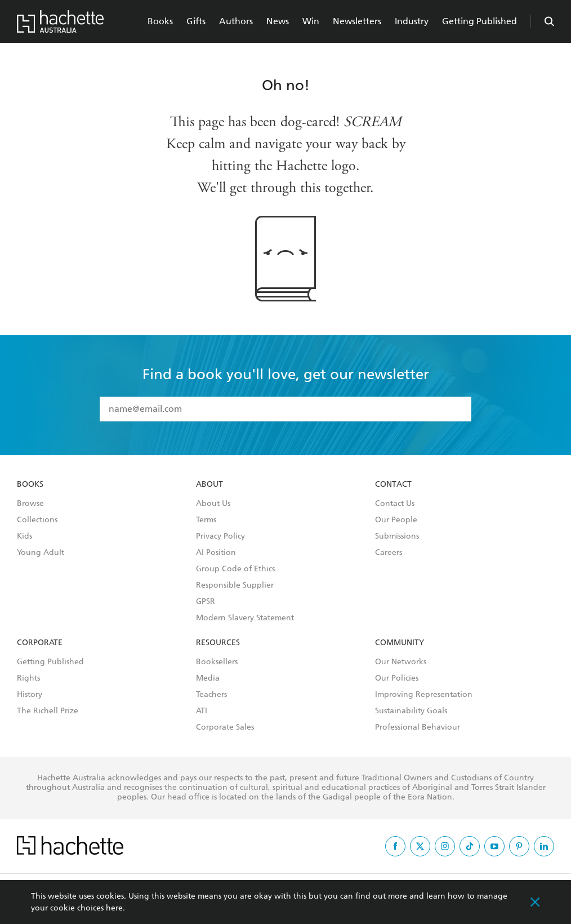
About (209, 485)
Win (311, 21)
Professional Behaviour (418, 727)
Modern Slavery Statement (245, 618)
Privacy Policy (220, 536)
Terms (206, 520)
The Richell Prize (48, 711)
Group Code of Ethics (235, 569)
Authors (236, 21)
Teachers (211, 695)
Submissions (397, 536)
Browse (30, 504)
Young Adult (41, 553)
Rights (28, 678)
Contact (393, 485)
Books (160, 21)
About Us (213, 504)
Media (208, 678)
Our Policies (397, 678)
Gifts (196, 21)
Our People (396, 520)
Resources (218, 643)
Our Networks (401, 662)
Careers (389, 553)
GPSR (206, 602)
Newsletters (357, 21)
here (114, 908)
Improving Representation (424, 695)
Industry (412, 21)
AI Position (216, 553)
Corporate (40, 643)
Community (400, 643)
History (30, 695)
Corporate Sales (225, 727)
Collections (37, 520)
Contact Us (395, 504)
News (278, 21)
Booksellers (217, 662)
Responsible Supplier (235, 585)
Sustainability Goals (411, 711)
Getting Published (479, 21)
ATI (202, 711)
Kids (24, 536)
